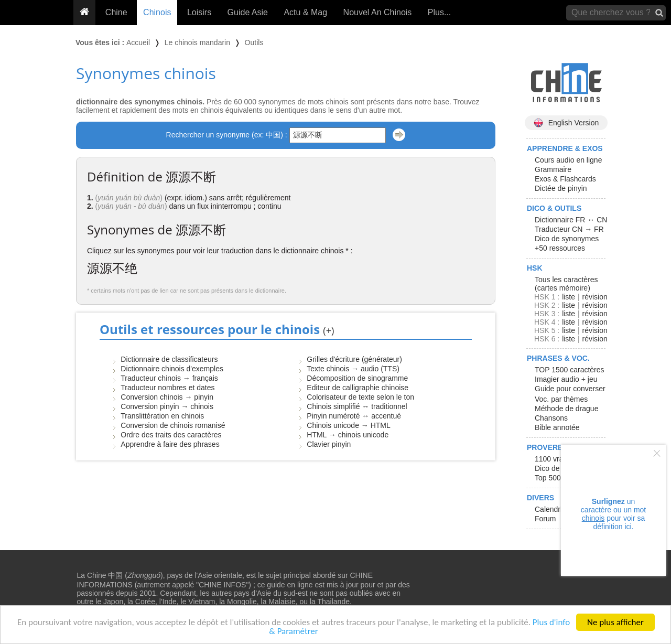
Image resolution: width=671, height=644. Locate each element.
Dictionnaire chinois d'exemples (172, 369)
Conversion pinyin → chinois (167, 406)
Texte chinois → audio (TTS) (353, 369)
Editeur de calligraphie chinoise (358, 388)
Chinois (157, 12)
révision (594, 297)
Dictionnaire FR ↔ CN (571, 220)
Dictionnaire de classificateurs (169, 359)
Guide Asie (248, 12)
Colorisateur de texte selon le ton (360, 397)
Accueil (138, 42)
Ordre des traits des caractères (171, 435)
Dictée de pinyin (561, 188)
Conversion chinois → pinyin (167, 397)
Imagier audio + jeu (566, 379)
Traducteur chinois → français (169, 378)
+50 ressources (560, 248)
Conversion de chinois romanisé (173, 425)
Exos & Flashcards (565, 179)
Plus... (439, 12)
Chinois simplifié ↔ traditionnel (357, 406)
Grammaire (553, 169)
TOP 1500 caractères (570, 370)
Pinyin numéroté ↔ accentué (354, 416)
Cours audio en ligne (568, 160)
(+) (328, 330)
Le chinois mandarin (197, 42)
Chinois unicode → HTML (349, 425)
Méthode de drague (566, 409)
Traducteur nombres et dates (167, 388)
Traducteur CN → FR (569, 229)
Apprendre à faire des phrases (170, 444)
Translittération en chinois (162, 416)
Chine (116, 12)
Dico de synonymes (567, 239)
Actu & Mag (305, 12)
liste (569, 297)
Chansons (551, 418)
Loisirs (199, 12)
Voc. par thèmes (561, 399)
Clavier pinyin (329, 444)
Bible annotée (557, 427)
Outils (254, 42)
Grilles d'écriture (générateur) (354, 359)
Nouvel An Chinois (378, 12)
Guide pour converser (570, 389)
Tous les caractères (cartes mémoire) (566, 284)
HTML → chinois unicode (348, 435)
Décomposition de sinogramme (357, 378)
